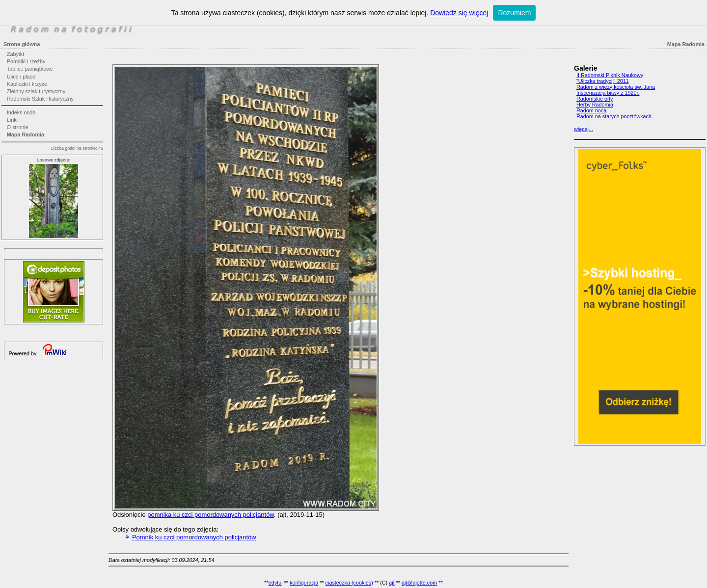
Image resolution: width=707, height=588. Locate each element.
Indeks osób (21, 112)
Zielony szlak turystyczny (36, 91)
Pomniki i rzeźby (26, 61)
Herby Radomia (595, 105)
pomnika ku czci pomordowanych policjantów (211, 515)
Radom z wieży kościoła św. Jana (616, 87)
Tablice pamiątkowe (30, 69)
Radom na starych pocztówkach (614, 116)
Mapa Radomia (26, 134)
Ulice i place (21, 77)
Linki (12, 120)
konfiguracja (304, 583)
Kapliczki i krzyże (27, 84)
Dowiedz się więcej (459, 13)
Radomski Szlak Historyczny (40, 99)
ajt (392, 583)
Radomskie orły (595, 99)
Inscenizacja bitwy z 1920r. (608, 93)
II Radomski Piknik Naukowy (610, 75)
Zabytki (15, 54)
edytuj (276, 583)
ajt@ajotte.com (419, 583)
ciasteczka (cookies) (349, 583)
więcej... (584, 129)
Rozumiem (514, 13)
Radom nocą (591, 110)
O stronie (18, 127)
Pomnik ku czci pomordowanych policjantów (194, 537)
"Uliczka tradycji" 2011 (603, 81)
